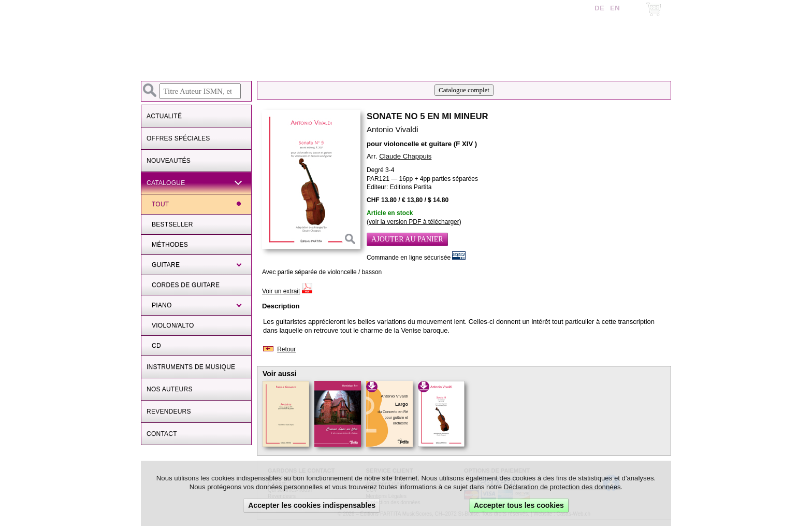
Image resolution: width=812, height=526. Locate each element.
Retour (286, 349)
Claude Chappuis (405, 156)
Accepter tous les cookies (519, 505)
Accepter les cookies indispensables (312, 505)
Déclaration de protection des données (562, 487)
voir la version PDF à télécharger (414, 222)
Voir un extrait (281, 291)
